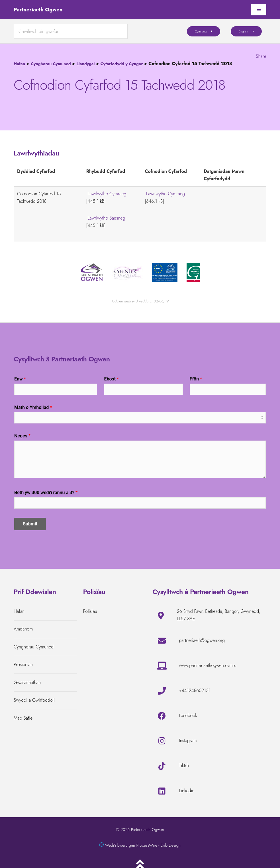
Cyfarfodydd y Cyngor (121, 64)
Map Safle (23, 718)
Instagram (188, 741)
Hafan (19, 64)
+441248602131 (195, 690)
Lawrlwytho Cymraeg (107, 194)
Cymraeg (201, 31)
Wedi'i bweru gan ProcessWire (131, 845)
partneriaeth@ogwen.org (202, 640)
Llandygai (85, 64)
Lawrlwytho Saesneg (107, 218)
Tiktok (184, 766)
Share (261, 56)
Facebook (188, 716)
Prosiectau (23, 665)
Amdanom (23, 629)
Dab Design (171, 845)
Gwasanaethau (27, 682)
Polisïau (90, 611)
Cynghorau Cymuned (51, 64)
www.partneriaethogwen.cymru (208, 665)
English (243, 31)
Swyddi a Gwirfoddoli (34, 700)
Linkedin (187, 791)
